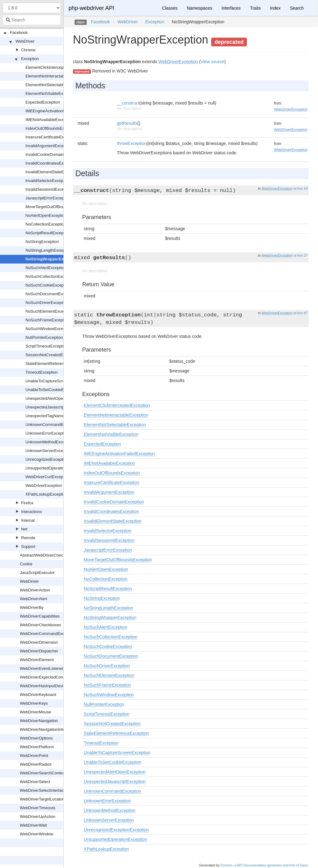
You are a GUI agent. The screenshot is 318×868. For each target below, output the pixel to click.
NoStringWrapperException (52, 259)
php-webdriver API (91, 8)
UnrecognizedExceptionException (56, 459)
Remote (28, 538)
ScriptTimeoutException (47, 346)
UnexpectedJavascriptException (54, 407)
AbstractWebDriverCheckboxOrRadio (53, 555)
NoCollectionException (46, 224)
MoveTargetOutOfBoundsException (57, 207)
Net (24, 529)
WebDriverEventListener (42, 668)
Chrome (28, 50)
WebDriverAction (35, 590)
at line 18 (300, 189)
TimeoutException (42, 372)
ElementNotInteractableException (55, 76)
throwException (132, 143)
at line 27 (300, 255)
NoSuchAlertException (46, 268)
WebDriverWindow (36, 834)
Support (28, 546)
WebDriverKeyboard (38, 695)
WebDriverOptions (36, 738)
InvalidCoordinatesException (51, 163)
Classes (170, 8)
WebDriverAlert (34, 599)
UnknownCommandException (52, 425)
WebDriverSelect (35, 782)
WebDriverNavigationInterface (47, 729)
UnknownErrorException (47, 433)
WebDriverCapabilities (40, 616)
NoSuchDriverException (47, 303)
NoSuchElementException (49, 311)
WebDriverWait (33, 825)
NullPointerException (44, 337)
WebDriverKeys (34, 703)
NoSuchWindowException (49, 329)
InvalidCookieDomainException (53, 154)
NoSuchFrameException (47, 320)
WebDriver (25, 41)
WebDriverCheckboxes (41, 625)
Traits (255, 8)
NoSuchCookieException (48, 285)
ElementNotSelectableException (54, 85)
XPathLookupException (46, 494)
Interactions (32, 512)
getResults (127, 123)
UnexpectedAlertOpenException (54, 398)
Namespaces (200, 8)
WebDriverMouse (35, 712)
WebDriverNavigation (39, 721)
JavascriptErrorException (48, 198)
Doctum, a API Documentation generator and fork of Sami (264, 865)
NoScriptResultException (48, 233)
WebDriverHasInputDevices (45, 686)
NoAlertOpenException (46, 215)
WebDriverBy (32, 607)
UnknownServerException (49, 451)
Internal (28, 520)
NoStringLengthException (48, 250)
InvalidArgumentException (49, 146)
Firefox (27, 503)
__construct (128, 103)
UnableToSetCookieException (52, 390)
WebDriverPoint (34, 756)
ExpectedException (43, 102)
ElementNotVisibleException (51, 93)
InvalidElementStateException (52, 172)
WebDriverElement (37, 660)
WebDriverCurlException (48, 477)
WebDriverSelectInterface (43, 790)
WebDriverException (44, 485)
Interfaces (231, 8)
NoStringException (42, 242)
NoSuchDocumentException (51, 294)
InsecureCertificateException (51, 137)
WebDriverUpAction (38, 817)
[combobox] (32, 20)
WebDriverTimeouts (38, 808)
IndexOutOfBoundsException (52, 128)
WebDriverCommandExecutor (47, 634)
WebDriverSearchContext (43, 773)
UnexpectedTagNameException (54, 416)
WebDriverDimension (39, 642)
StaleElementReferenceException (56, 364)
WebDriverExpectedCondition (46, 677)
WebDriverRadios (36, 764)
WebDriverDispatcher (39, 651)
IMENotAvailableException (49, 120)
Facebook (19, 33)
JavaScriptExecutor (37, 573)
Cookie (26, 564)
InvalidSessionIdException (49, 189)
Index (275, 8)
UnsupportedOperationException (55, 468)
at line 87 (300, 313)
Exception (30, 59)
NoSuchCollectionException (50, 276)
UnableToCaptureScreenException (56, 381)
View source (212, 62)
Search (297, 8)
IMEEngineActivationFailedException (58, 111)
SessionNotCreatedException (52, 355)
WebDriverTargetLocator (42, 799)
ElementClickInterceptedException (56, 67)
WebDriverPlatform (37, 747)
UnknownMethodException (50, 442)
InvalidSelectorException (48, 181)
